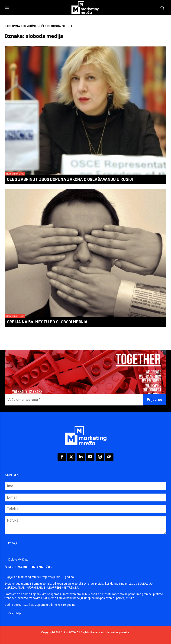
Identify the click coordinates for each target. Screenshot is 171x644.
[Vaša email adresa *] (74, 400)
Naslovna (12, 26)
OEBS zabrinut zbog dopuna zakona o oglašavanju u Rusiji (70, 179)
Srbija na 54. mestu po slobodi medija (47, 322)
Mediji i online (15, 174)
